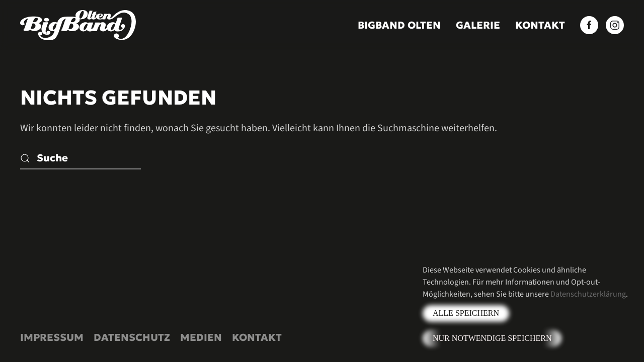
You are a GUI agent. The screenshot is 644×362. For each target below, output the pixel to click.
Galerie (478, 25)
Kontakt (540, 25)
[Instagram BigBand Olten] (615, 25)
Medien (201, 337)
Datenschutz (132, 337)
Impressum (52, 337)
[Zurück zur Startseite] (78, 25)
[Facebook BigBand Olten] (589, 25)
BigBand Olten (399, 25)
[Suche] (80, 158)
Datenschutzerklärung (588, 294)
